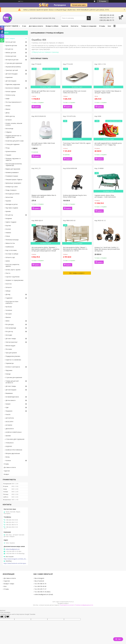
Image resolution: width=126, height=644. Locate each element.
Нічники (8, 106)
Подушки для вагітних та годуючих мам (13, 136)
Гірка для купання (11, 353)
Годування (9, 298)
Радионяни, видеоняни (13, 84)
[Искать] (89, 18)
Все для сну (9, 215)
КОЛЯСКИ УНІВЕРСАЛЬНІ (14, 432)
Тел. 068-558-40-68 (40, 586)
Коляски (8, 460)
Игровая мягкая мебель (13, 67)
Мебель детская (11, 53)
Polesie (8, 236)
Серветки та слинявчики (13, 360)
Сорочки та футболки (12, 277)
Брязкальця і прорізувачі (13, 183)
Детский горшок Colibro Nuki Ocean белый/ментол (43, 144)
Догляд (8, 294)
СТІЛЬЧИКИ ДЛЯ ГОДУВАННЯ (15, 439)
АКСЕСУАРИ (9, 422)
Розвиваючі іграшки (12, 176)
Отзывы (102, 26)
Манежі (8, 109)
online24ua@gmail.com (13, 549)
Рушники (8, 201)
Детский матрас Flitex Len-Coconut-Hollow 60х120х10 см (75, 92)
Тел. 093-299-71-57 (40, 589)
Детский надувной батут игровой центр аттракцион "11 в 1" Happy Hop (108, 144)
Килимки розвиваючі (12, 172)
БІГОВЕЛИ (9, 425)
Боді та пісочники (11, 250)
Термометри (10, 363)
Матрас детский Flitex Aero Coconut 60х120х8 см (43, 92)
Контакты (75, 26)
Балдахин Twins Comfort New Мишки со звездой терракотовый (108, 92)
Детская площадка (12, 74)
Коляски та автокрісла (13, 367)
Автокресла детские (12, 60)
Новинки (8, 233)
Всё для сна (9, 49)
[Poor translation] (7, 617)
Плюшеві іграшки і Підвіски (14, 180)
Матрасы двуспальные (13, 453)
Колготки (9, 284)
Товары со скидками (89, 26)
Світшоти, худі (10, 257)
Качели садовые (11, 91)
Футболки (9, 307)
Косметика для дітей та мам (15, 141)
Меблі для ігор (10, 116)
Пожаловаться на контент (67, 605)
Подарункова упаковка (13, 356)
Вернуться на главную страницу (46, 52)
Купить (37, 107)
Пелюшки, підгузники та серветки (13, 159)
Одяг (7, 407)
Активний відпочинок (12, 397)
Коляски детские (11, 56)
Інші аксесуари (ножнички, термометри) (14, 165)
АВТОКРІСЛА (10, 418)
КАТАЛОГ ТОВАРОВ (11, 26)
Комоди (8, 374)
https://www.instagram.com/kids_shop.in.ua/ (15, 559)
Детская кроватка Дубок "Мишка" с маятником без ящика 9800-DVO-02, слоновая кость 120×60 (75, 249)
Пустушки (9, 314)
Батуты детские (11, 42)
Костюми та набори (12, 254)
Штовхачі (9, 120)
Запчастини (9, 197)
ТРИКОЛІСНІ (10, 443)
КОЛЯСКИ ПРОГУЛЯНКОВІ (14, 450)
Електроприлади (11, 328)
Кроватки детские (11, 45)
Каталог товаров (9, 38)
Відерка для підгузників (13, 169)
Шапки (8, 261)
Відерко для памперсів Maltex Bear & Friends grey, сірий (44, 196)
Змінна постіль (10, 243)
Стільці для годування (12, 144)
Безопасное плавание (12, 88)
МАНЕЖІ (8, 436)
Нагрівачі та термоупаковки (14, 280)
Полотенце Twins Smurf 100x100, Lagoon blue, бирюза (77, 144)
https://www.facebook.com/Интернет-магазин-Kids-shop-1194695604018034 (15, 563)
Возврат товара (9, 584)
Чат (118, 639)
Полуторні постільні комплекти (12, 302)
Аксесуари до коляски (12, 194)
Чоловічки (9, 310)
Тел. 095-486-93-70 (40, 584)
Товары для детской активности (12, 382)
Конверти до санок (12, 187)
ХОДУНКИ (9, 446)
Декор (8, 113)
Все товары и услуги (76, 273)
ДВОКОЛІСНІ (10, 429)
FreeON (8, 414)
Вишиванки (9, 393)
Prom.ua (71, 602)
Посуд (7, 148)
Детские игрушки (11, 81)
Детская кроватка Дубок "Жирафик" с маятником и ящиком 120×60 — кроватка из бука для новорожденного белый (45, 249)
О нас (24, 26)
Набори (8, 291)
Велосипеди (9, 129)
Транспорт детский (12, 70)
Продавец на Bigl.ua (63, 603)
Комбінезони (10, 247)
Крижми (8, 211)
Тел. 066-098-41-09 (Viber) (42, 592)
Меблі (7, 321)
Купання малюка (11, 151)
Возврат (6, 474)
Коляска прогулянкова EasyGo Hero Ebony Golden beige (75, 196)
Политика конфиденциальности (84, 605)
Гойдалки (9, 132)
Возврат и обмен (52, 26)
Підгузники (9, 370)
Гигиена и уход (10, 95)
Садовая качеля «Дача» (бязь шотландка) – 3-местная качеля (105, 196)
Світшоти (9, 287)
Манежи (8, 317)
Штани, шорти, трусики (13, 270)
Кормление (9, 77)
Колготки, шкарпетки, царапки (12, 265)
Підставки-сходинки (12, 208)
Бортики (8, 226)
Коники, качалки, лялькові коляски (14, 124)
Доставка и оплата (36, 26)
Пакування (9, 411)
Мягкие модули (10, 346)
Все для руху (10, 324)
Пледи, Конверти (11, 190)
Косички (8, 229)
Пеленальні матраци (12, 240)
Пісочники (9, 349)
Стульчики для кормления (14, 63)
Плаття (8, 273)
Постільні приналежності (13, 102)
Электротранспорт (12, 342)
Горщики (8, 155)
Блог (109, 26)
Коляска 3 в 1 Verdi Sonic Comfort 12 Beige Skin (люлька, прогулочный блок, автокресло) (107, 249)
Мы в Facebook (39, 581)
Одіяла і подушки (11, 222)
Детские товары (11, 339)
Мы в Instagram (39, 578)
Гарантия (65, 26)
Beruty (8, 457)
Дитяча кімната (10, 400)
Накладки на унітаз (12, 204)
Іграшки (8, 404)
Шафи (7, 99)
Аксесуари (9, 335)
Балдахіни (9, 218)
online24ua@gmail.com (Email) (44, 594)
